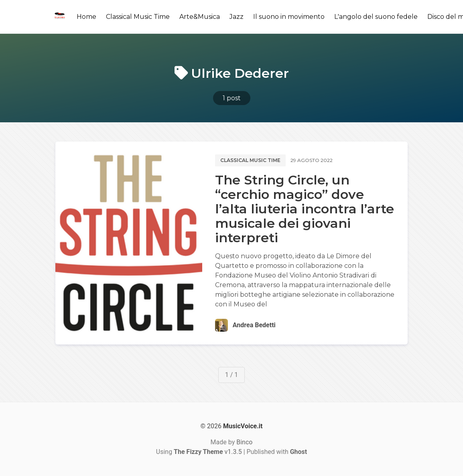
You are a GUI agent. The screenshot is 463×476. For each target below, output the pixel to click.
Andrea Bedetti (254, 325)
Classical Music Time (138, 17)
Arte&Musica (200, 17)
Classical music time (250, 160)
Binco (244, 442)
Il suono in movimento (289, 17)
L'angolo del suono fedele (376, 17)
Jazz (237, 17)
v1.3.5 (208, 452)
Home (86, 17)
